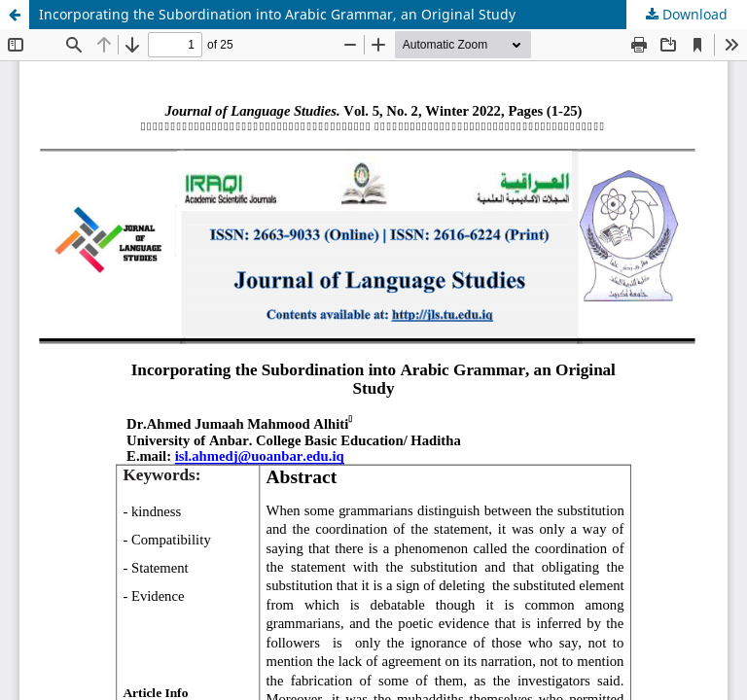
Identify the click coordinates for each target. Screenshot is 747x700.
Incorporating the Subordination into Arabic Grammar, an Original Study (277, 14)
